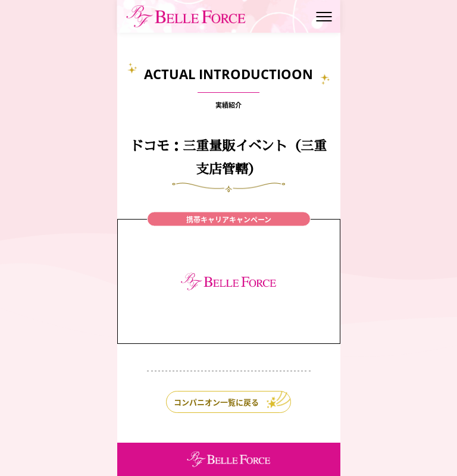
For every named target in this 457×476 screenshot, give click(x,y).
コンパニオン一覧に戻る (216, 402)
